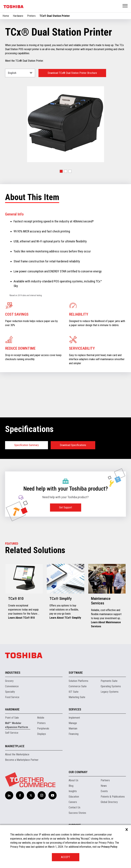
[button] (61, 171)
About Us (73, 780)
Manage (73, 723)
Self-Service (12, 733)
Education (74, 797)
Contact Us (74, 807)
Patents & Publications (113, 797)
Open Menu (125, 6)
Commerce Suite (78, 686)
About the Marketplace (17, 754)
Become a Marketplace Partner (22, 760)
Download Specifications (73, 445)
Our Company (78, 772)
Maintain (73, 728)
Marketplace (15, 746)
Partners (105, 780)
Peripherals (43, 728)
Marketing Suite (77, 697)
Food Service (12, 697)
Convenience (12, 686)
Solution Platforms (78, 681)
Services (75, 709)
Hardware (18, 16)
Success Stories (77, 813)
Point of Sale (12, 718)
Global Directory (109, 802)
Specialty (10, 692)
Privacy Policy (109, 847)
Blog (71, 786)
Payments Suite (109, 681)
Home (6, 16)
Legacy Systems (110, 692)
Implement (74, 718)
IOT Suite (74, 692)
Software (76, 673)
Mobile (41, 718)
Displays (42, 734)
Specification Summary (27, 445)
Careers (73, 802)
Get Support (66, 507)
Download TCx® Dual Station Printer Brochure (72, 73)
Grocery (9, 681)
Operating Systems (111, 686)
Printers (31, 16)
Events (104, 791)
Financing (74, 734)
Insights (73, 791)
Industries (13, 673)
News (104, 786)
